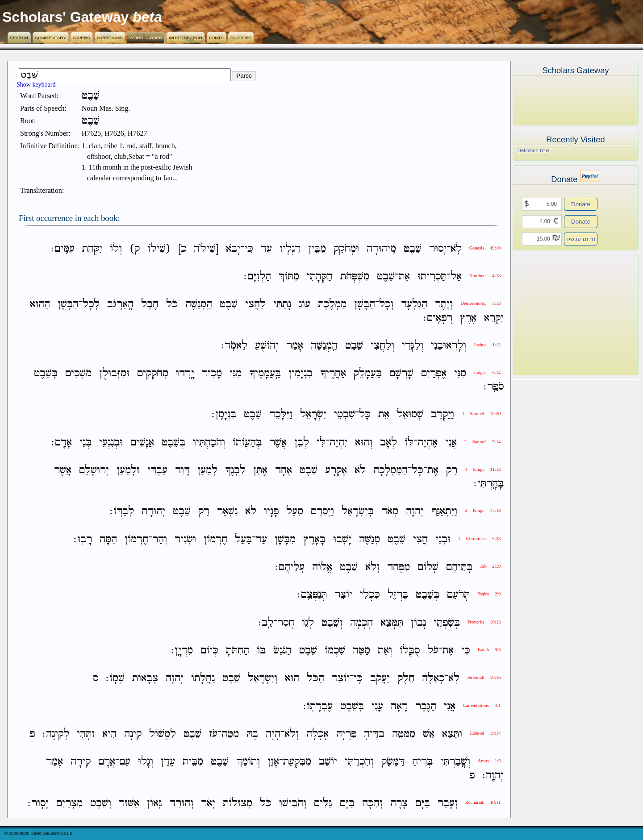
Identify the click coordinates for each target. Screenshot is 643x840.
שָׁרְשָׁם (401, 373)
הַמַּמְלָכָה (390, 470)
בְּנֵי (86, 443)
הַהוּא (40, 305)
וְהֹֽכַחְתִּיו (209, 443)
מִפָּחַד (399, 567)
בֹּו (261, 651)
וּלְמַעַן (128, 470)
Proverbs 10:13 (484, 622)
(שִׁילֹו (159, 249)
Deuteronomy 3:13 (480, 303)
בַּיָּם (423, 803)
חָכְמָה (361, 623)
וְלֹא (372, 567)
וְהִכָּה (372, 803)
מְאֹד (390, 512)
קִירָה (81, 762)
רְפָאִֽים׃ (438, 318)
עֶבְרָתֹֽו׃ (318, 706)
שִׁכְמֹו (335, 651)
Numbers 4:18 (485, 276)
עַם (125, 762)
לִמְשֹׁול (163, 734)
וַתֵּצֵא (452, 734)
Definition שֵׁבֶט (533, 150)
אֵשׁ (429, 734)
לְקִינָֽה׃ (56, 734)
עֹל (433, 651)
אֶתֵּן (260, 470)
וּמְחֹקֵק (346, 249)
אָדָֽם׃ (62, 443)
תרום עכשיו (581, 239)
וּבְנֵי (443, 539)
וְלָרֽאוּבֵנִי (449, 346)
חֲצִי (420, 539)
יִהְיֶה (338, 443)
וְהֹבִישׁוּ (293, 803)
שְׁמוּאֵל (410, 415)
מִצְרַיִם (69, 803)
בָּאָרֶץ (314, 539)
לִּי (321, 443)
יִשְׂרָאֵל (313, 415)
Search (19, 38)
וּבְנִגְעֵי (111, 443)
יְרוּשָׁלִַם (94, 470)
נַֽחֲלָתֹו (203, 679)
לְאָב (388, 443)
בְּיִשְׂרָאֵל (358, 512)
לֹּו (409, 443)
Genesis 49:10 (485, 248)
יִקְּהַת (92, 249)
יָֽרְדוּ (185, 373)
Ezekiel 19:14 (485, 733)
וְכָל (386, 305)
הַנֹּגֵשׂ (282, 651)
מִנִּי (460, 373)
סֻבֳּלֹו (410, 651)
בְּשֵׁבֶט (46, 373)
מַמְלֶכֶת (332, 305)
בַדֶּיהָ (374, 734)
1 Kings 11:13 (483, 469)
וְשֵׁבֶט (332, 623)
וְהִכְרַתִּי (359, 762)
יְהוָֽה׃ (493, 776)
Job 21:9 (490, 566)
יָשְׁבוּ (342, 539)
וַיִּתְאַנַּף (444, 512)
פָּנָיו (271, 512)
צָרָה (399, 803)
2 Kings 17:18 (483, 510)
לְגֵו (308, 623)
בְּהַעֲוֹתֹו (247, 443)
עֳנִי (377, 706)
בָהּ (252, 734)
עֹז (213, 734)
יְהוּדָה (153, 512)
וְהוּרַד (182, 803)
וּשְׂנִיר (185, 539)
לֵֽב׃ (266, 623)
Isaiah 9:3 (489, 650)
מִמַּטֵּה (404, 734)
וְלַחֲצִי (382, 346)
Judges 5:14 (487, 372)
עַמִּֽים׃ (63, 249)
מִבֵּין (317, 249)
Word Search (186, 38)
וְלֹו (116, 249)
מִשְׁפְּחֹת (355, 277)
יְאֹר (208, 803)
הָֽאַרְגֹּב (120, 305)
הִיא (109, 734)
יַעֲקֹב (380, 679)
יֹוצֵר (343, 595)
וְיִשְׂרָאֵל (263, 679)
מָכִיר (212, 373)
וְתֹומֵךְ (248, 762)
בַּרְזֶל (398, 595)
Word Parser (146, 38)
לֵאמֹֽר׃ (234, 346)
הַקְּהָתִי (320, 277)
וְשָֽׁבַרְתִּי (455, 762)
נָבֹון (418, 623)
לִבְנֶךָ (235, 470)
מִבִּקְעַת (297, 762)
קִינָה (133, 734)
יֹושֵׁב (328, 762)
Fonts (216, 38)
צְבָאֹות (145, 679)
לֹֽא (456, 249)
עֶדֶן (168, 762)
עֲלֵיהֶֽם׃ (290, 567)
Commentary (50, 38)
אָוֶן (273, 762)
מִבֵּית (193, 762)
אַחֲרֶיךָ (333, 373)
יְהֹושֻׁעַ (267, 346)
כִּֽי (249, 249)
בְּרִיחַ (422, 762)
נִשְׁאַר (227, 512)
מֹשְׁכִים (78, 373)
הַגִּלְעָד (414, 305)
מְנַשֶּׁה (370, 539)
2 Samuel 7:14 (483, 442)
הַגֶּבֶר (426, 706)
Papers (81, 38)
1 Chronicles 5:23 (480, 539)
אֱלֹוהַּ (322, 567)
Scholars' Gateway (65, 17)
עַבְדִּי (157, 470)
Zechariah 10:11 (483, 802)
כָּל (365, 415)
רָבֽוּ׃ (83, 539)
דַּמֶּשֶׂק (393, 762)
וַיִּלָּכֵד (281, 415)
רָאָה (399, 706)
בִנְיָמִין (301, 373)
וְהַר (160, 539)
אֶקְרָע (336, 470)
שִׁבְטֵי (344, 415)
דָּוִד (182, 470)
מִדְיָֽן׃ (182, 651)
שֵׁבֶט (413, 249)
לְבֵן (302, 443)
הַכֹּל (315, 679)
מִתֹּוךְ (289, 277)
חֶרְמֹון (215, 539)
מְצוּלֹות (238, 803)
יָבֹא (233, 249)
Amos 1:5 (489, 761)
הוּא (292, 679)
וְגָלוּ (146, 762)
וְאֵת (385, 651)
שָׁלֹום (428, 567)
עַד (266, 249)
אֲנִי (451, 443)
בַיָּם (347, 803)
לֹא (360, 470)
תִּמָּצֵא (392, 623)
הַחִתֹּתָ (238, 651)
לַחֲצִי (255, 305)
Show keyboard (36, 85)
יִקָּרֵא (494, 318)
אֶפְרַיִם (434, 373)
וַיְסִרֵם (322, 512)
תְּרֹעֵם (458, 595)
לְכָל (91, 305)
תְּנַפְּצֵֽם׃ (312, 595)
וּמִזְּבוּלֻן (114, 373)
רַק (452, 470)
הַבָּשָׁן (365, 305)
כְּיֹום (209, 651)
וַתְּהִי (86, 734)
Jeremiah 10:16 (484, 677)
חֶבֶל (150, 305)
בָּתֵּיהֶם (459, 567)
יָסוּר (438, 249)
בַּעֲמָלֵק (368, 373)
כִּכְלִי (370, 595)
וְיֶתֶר (444, 305)
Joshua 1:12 (487, 345)
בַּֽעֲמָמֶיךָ (265, 373)
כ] (182, 249)
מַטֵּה (361, 651)
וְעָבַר (448, 803)
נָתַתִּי (282, 305)
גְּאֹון (154, 803)
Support (241, 38)
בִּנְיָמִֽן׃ (224, 415)
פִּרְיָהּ (346, 734)
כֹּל (172, 305)
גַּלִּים (323, 803)
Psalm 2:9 (489, 594)
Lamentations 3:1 (482, 705)
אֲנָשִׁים (142, 443)
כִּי (466, 651)
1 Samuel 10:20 (481, 414)
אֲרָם (107, 762)
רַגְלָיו (290, 249)
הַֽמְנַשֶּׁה (199, 305)
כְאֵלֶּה (433, 679)
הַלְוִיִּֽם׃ (257, 277)
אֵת (384, 415)
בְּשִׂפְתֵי (447, 623)
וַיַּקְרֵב (443, 415)
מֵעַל (295, 512)
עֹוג (305, 305)
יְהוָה (415, 512)
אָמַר (295, 346)
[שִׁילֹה (206, 249)
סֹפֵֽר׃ (494, 387)
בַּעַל (243, 539)
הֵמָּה (108, 539)
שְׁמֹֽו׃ (115, 679)
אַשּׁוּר (129, 803)
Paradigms (110, 38)
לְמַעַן (207, 470)
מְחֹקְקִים (153, 373)
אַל (456, 277)
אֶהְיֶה (428, 443)
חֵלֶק (406, 679)
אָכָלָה (317, 734)
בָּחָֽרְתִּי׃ (489, 484)
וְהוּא (364, 443)
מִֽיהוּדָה (381, 249)
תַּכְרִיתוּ (432, 277)
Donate (581, 204)
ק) (135, 249)
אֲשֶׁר (278, 443)
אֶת (404, 277)
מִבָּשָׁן (285, 539)
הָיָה (273, 734)
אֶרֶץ (468, 318)
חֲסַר (286, 623)
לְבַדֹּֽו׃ (122, 512)
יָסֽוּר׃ (38, 803)
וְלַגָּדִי (413, 346)
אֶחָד (284, 470)
